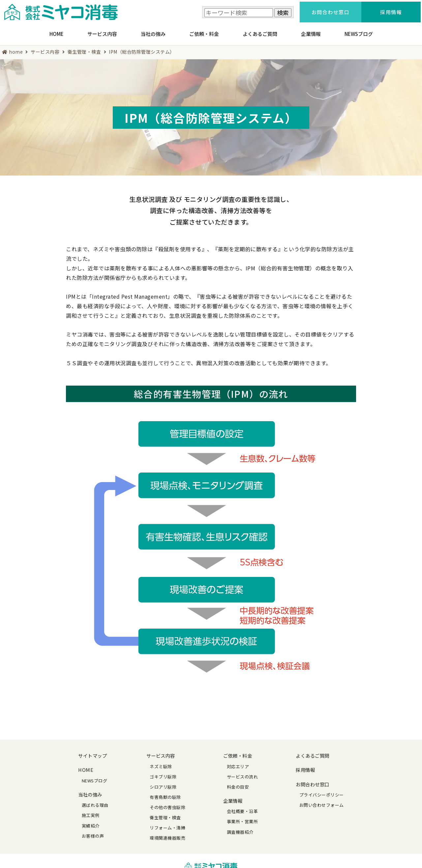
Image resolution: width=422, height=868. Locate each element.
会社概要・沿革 (242, 807)
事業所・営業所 (242, 817)
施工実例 (91, 811)
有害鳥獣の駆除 (165, 793)
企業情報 (311, 31)
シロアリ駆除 (163, 783)
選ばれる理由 (95, 801)
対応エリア (238, 762)
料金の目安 (238, 783)
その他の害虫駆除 (167, 803)
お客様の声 (93, 832)
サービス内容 (102, 31)
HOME (57, 31)
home (16, 47)
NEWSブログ (359, 31)
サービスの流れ (242, 773)
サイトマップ (92, 752)
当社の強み (153, 31)
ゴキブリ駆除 (163, 773)
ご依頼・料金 (204, 31)
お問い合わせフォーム (322, 801)
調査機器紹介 (240, 828)
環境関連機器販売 (167, 834)
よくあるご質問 (260, 31)
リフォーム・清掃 (167, 824)
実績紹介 (91, 821)
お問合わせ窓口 (313, 780)
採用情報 (305, 766)
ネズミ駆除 (161, 762)
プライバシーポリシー (322, 791)
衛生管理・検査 (84, 47)
